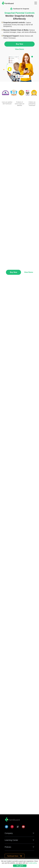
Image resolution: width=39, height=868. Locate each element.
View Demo (19, 49)
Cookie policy (32, 863)
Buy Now (19, 44)
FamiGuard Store (15, 856)
